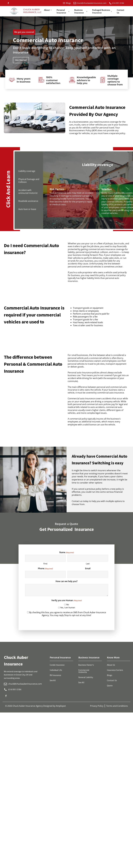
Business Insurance (79, 11)
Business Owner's (86, 665)
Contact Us (121, 11)
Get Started (21, 60)
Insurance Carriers (115, 670)
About (47, 10)
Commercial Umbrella (84, 671)
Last (88, 564)
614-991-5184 (118, 3)
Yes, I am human (68, 607)
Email (88, 568)
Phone (45, 568)
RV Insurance (55, 675)
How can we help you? (66, 581)
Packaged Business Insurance (101, 11)
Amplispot (61, 706)
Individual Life (56, 670)
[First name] (45, 558)
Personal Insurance (61, 11)
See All (53, 680)
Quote (110, 685)
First (45, 564)
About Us (111, 665)
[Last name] (88, 558)
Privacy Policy (97, 706)
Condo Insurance (57, 665)
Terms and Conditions (117, 706)
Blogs (110, 675)
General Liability (86, 677)
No (68, 605)
